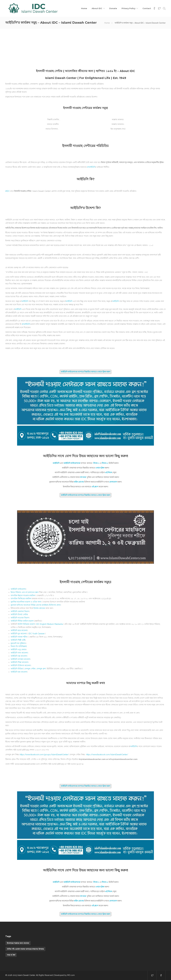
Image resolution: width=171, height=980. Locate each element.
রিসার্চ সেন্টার (19, 614)
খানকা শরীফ (19, 637)
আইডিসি (27, 324)
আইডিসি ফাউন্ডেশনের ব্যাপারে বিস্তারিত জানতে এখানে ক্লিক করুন (85, 372)
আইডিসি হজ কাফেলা (19, 672)
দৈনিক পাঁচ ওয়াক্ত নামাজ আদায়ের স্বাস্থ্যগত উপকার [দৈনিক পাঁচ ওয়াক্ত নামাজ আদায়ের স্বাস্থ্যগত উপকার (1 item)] (25, 949)
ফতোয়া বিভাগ (20, 618)
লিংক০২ (105, 463)
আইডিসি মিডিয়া (17, 669)
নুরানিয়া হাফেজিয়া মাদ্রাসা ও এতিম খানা (26, 602)
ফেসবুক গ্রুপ (41, 669)
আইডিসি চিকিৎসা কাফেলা (21, 665)
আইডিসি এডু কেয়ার (18, 649)
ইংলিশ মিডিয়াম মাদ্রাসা (26, 624)
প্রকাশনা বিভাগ (20, 611)
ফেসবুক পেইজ (30, 669)
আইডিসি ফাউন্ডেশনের (72, 463)
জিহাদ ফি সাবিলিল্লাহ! (19, 646)
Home (84, 8)
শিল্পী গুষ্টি (18, 640)
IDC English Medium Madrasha (50, 624)
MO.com (71, 975)
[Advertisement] (85, 49)
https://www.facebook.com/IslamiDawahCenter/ (107, 755)
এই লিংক (108, 472)
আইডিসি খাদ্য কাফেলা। (19, 653)
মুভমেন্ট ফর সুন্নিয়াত (18, 643)
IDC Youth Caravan (37, 634)
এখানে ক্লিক (100, 468)
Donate (113, 8)
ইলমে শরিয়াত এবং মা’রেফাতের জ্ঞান (25, 592)
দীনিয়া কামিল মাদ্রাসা (22, 621)
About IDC (97, 8)
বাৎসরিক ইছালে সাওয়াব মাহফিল (23, 595)
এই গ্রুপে (95, 487)
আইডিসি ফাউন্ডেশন (18, 589)
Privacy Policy (128, 8)
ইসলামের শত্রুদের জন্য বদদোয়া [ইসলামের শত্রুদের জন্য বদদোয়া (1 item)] (18, 943)
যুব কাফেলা (19, 634)
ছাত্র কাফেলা (19, 630)
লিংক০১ (96, 463)
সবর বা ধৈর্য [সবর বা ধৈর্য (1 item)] (11, 955)
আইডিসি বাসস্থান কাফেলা (20, 659)
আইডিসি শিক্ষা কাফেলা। (20, 662)
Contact (147, 8)
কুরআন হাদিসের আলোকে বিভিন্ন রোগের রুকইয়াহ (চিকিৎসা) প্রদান (36, 605)
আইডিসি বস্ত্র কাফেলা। (19, 656)
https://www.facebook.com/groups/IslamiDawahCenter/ (44, 755)
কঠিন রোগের (79, 482)
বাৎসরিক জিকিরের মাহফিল (21, 599)
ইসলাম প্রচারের (39, 608)
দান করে (83, 477)
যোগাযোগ (113, 482)
